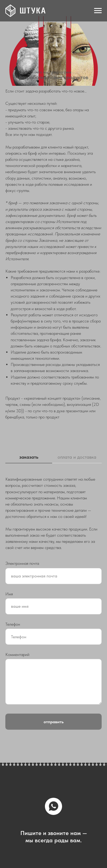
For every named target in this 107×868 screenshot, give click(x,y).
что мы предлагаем (54, 72)
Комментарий (17, 654)
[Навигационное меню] (98, 11)
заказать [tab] (29, 457)
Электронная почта (22, 563)
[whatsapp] (53, 806)
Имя (9, 594)
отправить (54, 722)
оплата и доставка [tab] (77, 457)
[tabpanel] (53, 513)
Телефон (13, 624)
